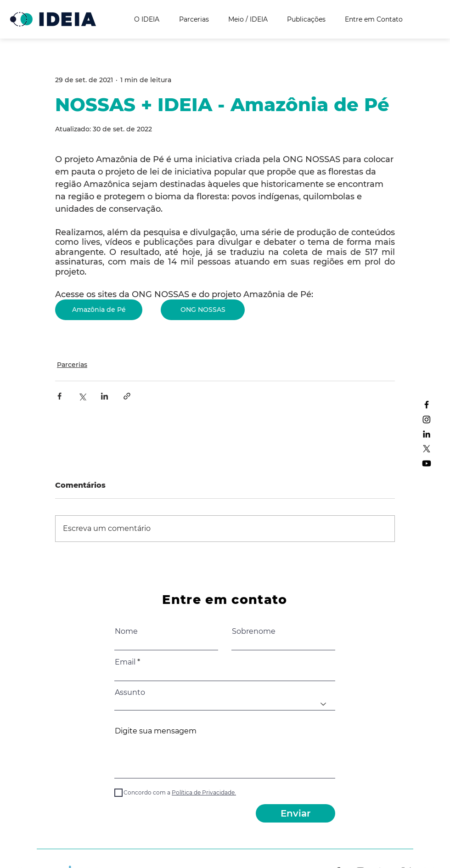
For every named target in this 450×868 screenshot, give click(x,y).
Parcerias (72, 365)
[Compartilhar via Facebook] (59, 396)
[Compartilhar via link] (127, 396)
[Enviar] (295, 813)
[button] (203, 792)
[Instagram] (427, 419)
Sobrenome (254, 631)
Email (125, 662)
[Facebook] (427, 405)
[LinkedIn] (427, 434)
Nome (126, 631)
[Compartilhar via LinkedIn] (104, 396)
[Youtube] (427, 463)
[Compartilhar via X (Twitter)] (82, 396)
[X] (427, 449)
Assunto (130, 693)
